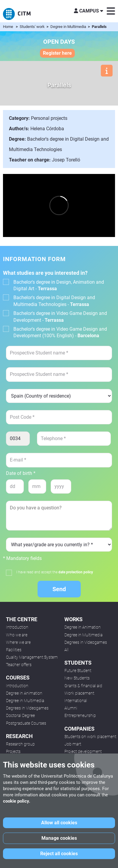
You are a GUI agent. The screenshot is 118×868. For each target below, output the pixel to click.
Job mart (73, 744)
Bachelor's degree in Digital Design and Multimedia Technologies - (54, 301)
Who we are (17, 635)
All (66, 650)
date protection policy (76, 572)
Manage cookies (59, 838)
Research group (20, 744)
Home (8, 27)
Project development (83, 751)
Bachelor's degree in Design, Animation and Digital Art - (59, 285)
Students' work (33, 27)
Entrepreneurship (80, 715)
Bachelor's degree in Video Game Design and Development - (60, 317)
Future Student (78, 671)
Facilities (14, 650)
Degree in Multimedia (69, 27)
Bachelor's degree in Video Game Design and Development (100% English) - (60, 332)
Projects (13, 751)
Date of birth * (21, 473)
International (76, 701)
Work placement (79, 693)
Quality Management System (32, 657)
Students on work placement (90, 737)
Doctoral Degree (20, 715)
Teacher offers (19, 665)
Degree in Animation (24, 693)
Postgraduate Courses (26, 723)
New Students (77, 678)
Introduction (17, 627)
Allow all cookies (59, 823)
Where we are (18, 642)
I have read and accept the (55, 572)
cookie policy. (17, 801)
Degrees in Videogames (27, 708)
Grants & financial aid (83, 686)
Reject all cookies (59, 854)
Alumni (71, 708)
